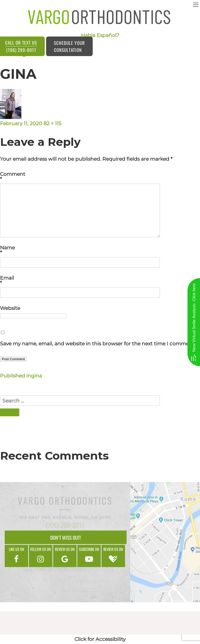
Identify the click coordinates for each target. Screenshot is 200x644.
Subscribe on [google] (89, 555)
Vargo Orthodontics (65, 502)
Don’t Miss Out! (66, 537)
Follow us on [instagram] (41, 555)
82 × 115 (52, 124)
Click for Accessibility (100, 639)
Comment (100, 177)
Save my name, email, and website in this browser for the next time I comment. (98, 344)
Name (100, 250)
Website (10, 308)
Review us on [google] (65, 555)
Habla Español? (100, 35)
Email (100, 280)
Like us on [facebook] (16, 555)
